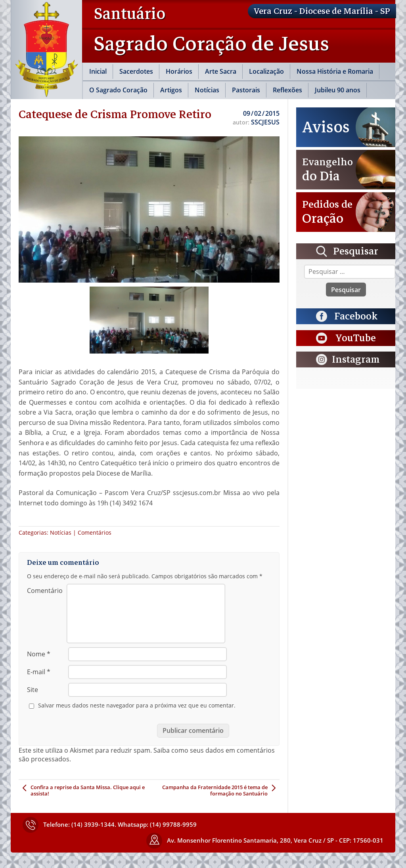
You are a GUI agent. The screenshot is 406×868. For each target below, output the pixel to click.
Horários (179, 71)
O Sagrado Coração (118, 90)
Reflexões (287, 90)
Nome (39, 654)
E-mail (39, 672)
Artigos (171, 90)
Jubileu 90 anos (338, 90)
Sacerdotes (136, 71)
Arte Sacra (221, 71)
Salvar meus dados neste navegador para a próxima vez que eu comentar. (137, 705)
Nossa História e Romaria (335, 71)
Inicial (98, 71)
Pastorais (246, 90)
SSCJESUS (265, 122)
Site (33, 690)
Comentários (95, 532)
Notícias (207, 90)
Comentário (45, 591)
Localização (266, 71)
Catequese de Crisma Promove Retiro (115, 114)
